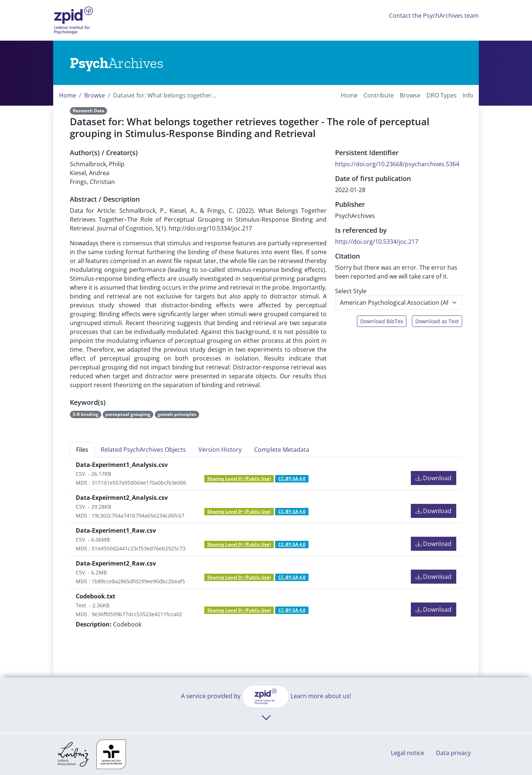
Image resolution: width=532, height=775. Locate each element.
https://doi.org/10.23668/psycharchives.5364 (397, 164)
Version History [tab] (220, 450)
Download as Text (437, 321)
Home (68, 95)
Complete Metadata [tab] (282, 450)
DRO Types (441, 95)
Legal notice (407, 753)
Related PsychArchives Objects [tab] (143, 450)
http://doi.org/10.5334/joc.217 (377, 242)
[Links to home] (117, 63)
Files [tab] (82, 450)
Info (468, 95)
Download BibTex (382, 321)
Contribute (379, 95)
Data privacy (453, 753)
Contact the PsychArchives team (434, 16)
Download (434, 478)
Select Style (351, 291)
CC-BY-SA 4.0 (292, 479)
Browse (95, 95)
